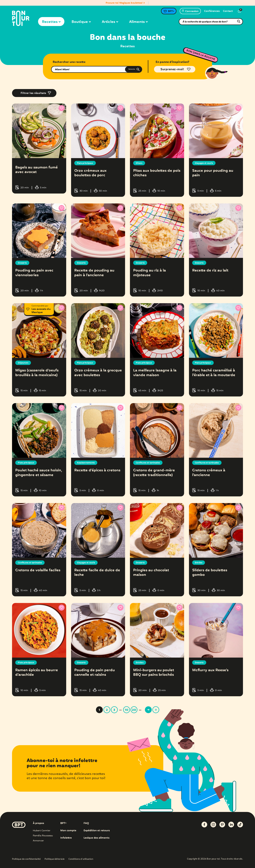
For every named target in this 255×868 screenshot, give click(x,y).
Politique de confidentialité (26, 859)
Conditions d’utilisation (81, 859)
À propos (38, 823)
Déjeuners (24, 363)
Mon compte (68, 831)
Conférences (212, 11)
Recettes (51, 22)
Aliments (138, 22)
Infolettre (66, 838)
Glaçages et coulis (205, 163)
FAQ (86, 823)
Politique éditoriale (54, 859)
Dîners (140, 163)
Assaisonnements (87, 463)
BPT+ (171, 11)
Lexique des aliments (97, 838)
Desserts (23, 263)
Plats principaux (86, 163)
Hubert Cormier (42, 831)
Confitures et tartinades (150, 463)
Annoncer (38, 841)
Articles (110, 22)
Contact (228, 11)
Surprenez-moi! (172, 69)
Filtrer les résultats (33, 93)
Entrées (199, 563)
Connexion (190, 11)
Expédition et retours (97, 831)
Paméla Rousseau (43, 836)
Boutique (81, 22)
